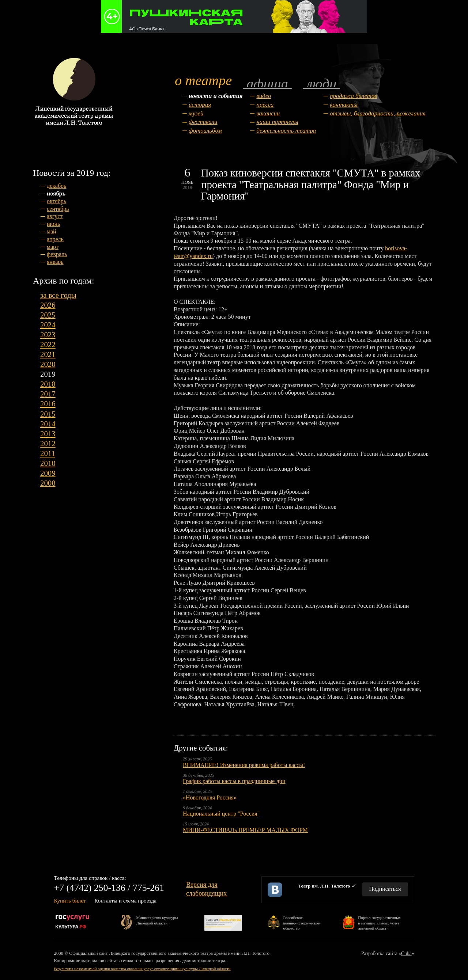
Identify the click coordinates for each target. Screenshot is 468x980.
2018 (48, 384)
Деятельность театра (286, 131)
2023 (48, 335)
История (200, 105)
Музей (196, 113)
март (53, 247)
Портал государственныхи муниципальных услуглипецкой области (379, 922)
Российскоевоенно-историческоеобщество (301, 922)
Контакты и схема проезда (125, 901)
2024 (48, 325)
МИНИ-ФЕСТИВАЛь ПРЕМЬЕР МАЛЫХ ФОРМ (245, 830)
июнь (53, 224)
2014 (48, 424)
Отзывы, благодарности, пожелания (378, 113)
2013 (48, 434)
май (52, 231)
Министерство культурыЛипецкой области (157, 920)
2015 (48, 414)
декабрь (56, 186)
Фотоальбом (205, 131)
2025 (48, 315)
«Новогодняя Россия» (210, 797)
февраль (57, 254)
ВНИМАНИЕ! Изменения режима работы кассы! (244, 765)
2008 (48, 483)
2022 (48, 344)
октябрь (56, 201)
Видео (264, 96)
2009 (48, 473)
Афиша (267, 83)
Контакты (344, 105)
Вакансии (268, 113)
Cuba (406, 954)
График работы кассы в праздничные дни (234, 781)
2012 (48, 443)
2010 (48, 463)
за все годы (58, 295)
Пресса (265, 105)
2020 (48, 364)
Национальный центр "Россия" (221, 814)
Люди (321, 83)
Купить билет (70, 901)
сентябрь (58, 209)
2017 (48, 394)
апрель (55, 239)
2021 (48, 354)
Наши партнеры (277, 122)
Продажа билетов (353, 96)
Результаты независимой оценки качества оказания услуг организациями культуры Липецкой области (142, 969)
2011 (48, 453)
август (55, 216)
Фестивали (203, 122)
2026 (48, 305)
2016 (48, 404)
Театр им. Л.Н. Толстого (327, 886)
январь (55, 262)
